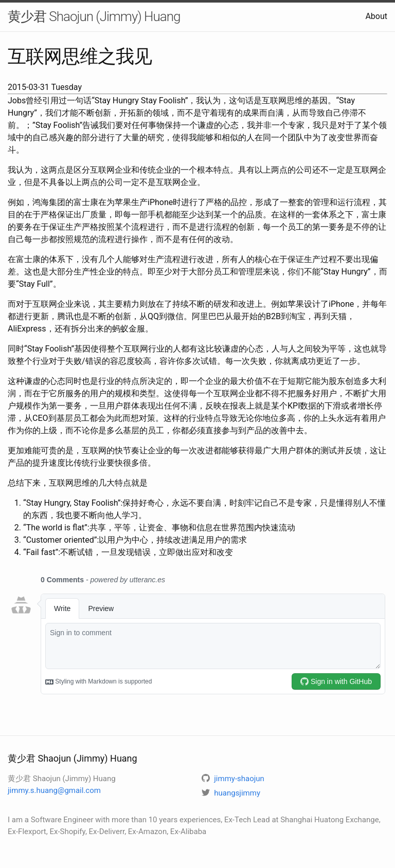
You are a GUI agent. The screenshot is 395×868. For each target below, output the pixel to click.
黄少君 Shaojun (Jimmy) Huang (94, 16)
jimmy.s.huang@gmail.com (54, 790)
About (376, 16)
